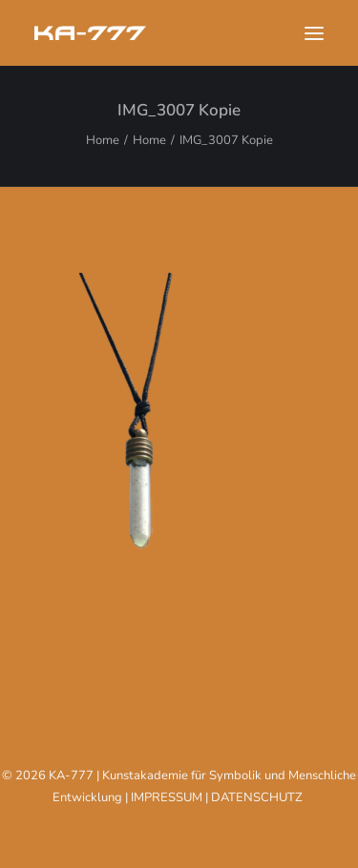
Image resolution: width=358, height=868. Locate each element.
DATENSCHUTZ (257, 797)
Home (103, 140)
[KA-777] (90, 33)
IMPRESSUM (167, 797)
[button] (314, 33)
